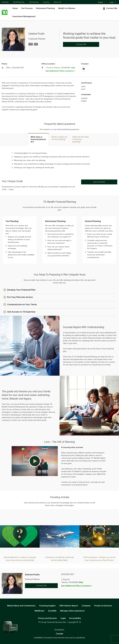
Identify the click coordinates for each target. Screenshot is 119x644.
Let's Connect (99, 182)
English (102, 2)
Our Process (27, 8)
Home (15, 8)
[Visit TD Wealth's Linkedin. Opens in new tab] (84, 69)
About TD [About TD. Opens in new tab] (57, 2)
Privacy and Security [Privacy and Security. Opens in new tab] (47, 618)
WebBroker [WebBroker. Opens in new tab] (40, 611)
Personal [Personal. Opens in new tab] (5, 2)
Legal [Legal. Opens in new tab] (63, 618)
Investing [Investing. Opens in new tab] (46, 2)
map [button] (73, 68)
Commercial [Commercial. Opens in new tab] (34, 2)
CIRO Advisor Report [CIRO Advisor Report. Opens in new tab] (69, 606)
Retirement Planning (45, 8)
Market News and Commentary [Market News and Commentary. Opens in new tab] (21, 606)
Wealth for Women (67, 8)
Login (113, 2)
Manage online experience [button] (72, 611)
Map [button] (81, 582)
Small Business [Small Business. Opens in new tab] (19, 2)
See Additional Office (62, 71)
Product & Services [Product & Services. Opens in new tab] (103, 606)
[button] (19, 290)
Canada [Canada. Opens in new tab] (59, 634)
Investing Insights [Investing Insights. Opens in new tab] (47, 606)
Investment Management (24, 17)
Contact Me (110, 8)
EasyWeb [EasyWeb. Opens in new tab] (52, 611)
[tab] (39, 139)
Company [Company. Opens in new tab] (86, 606)
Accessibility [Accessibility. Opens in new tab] (75, 618)
